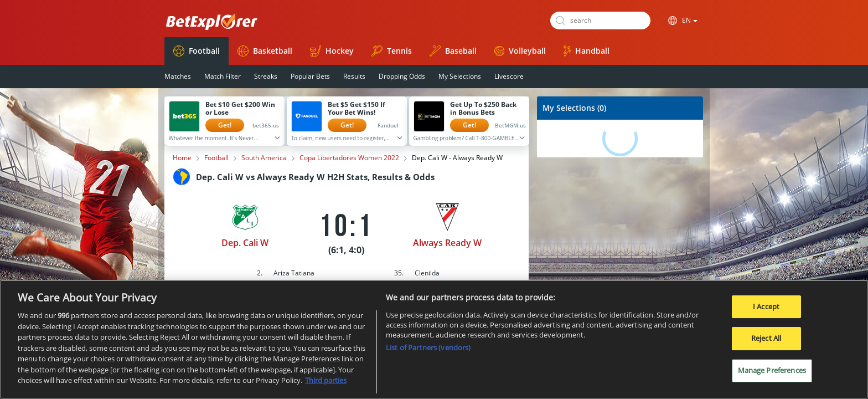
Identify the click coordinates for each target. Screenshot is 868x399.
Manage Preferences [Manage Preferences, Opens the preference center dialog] (772, 375)
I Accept (766, 311)
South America (264, 158)
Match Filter (223, 76)
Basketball (265, 51)
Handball (587, 51)
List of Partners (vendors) (428, 352)
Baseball (453, 51)
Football (197, 51)
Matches (178, 76)
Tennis (392, 51)
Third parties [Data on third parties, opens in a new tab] (326, 385)
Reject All (766, 343)
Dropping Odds (402, 76)
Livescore (509, 76)
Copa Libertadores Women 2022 (349, 158)
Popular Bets (310, 76)
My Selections (460, 76)
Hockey (332, 51)
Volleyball (520, 51)
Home (182, 158)
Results (354, 76)
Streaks (266, 76)
